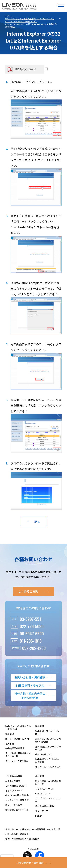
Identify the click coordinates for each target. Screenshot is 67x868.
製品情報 (39, 726)
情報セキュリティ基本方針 (18, 829)
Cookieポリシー (43, 793)
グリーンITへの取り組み (17, 761)
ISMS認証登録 (39, 829)
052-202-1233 (34, 648)
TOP (7, 16)
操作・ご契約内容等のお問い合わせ (22, 839)
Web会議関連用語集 (15, 748)
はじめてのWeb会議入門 (17, 739)
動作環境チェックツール (17, 810)
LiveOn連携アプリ (44, 754)
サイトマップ (42, 811)
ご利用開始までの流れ (16, 786)
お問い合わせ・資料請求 (17, 834)
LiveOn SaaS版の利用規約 (18, 795)
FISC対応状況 (53, 829)
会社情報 (39, 776)
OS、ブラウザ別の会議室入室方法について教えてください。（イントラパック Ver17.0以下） (30, 20)
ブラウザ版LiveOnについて (48, 767)
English (39, 816)
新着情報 (10, 734)
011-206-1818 (31, 641)
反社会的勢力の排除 (45, 806)
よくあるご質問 (13, 781)
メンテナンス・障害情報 (17, 800)
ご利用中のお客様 (14, 776)
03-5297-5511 (31, 619)
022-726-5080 (32, 626)
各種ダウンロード (14, 790)
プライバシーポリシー (46, 789)
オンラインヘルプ (14, 805)
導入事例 (10, 743)
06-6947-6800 (32, 633)
